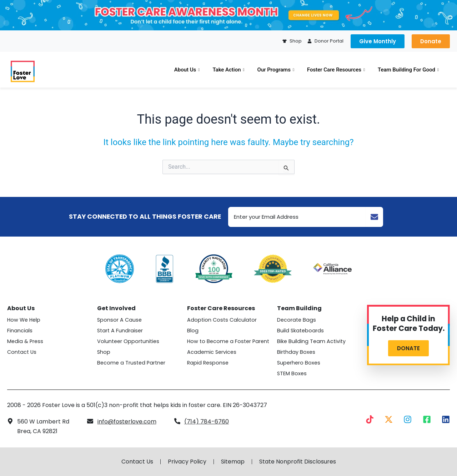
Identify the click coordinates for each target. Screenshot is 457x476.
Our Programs (276, 70)
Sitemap (233, 462)
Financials (20, 331)
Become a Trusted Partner (131, 363)
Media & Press (25, 341)
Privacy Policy (187, 462)
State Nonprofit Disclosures (298, 462)
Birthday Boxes (296, 352)
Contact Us (22, 352)
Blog (193, 331)
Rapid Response (208, 363)
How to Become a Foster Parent (228, 341)
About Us (187, 70)
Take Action (228, 70)
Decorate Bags (297, 320)
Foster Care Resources (336, 70)
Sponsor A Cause (119, 320)
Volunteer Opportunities (128, 341)
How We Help (24, 320)
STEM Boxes (292, 373)
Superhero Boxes (299, 363)
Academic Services (212, 352)
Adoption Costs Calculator (222, 320)
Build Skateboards (300, 331)
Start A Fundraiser (120, 331)
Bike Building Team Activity (311, 341)
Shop (104, 352)
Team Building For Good (408, 70)
